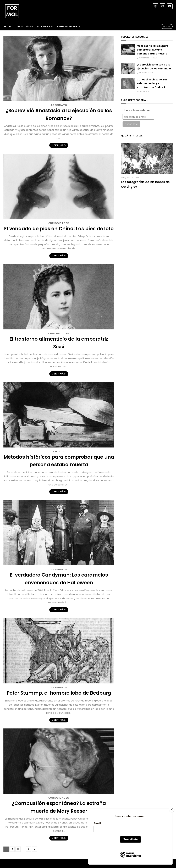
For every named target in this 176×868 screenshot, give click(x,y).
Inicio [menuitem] (7, 26)
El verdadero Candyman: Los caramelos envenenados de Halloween (59, 579)
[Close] (172, 809)
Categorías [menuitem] (23, 26)
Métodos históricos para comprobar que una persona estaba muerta (59, 461)
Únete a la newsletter (136, 110)
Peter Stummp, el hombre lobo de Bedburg (59, 693)
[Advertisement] (147, 217)
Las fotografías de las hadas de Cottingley (145, 184)
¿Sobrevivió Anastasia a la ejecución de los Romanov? (59, 114)
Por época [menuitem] (44, 26)
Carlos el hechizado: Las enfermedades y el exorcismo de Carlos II (152, 83)
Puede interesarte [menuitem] (68, 26)
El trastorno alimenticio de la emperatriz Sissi (59, 343)
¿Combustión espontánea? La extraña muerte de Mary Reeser (59, 807)
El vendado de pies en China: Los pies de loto (59, 229)
